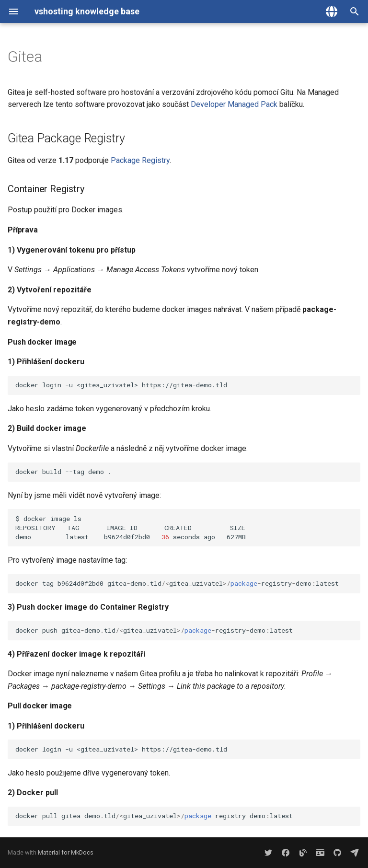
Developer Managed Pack (234, 104)
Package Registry (140, 160)
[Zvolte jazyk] (332, 12)
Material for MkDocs (66, 852)
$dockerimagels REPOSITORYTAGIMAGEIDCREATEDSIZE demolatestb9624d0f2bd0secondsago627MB (188, 528)
